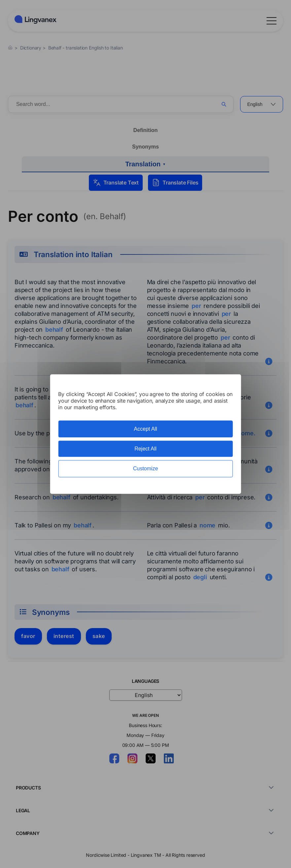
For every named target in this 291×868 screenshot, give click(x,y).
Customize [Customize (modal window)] (146, 469)
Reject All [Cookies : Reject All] (145, 449)
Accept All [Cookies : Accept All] (145, 429)
